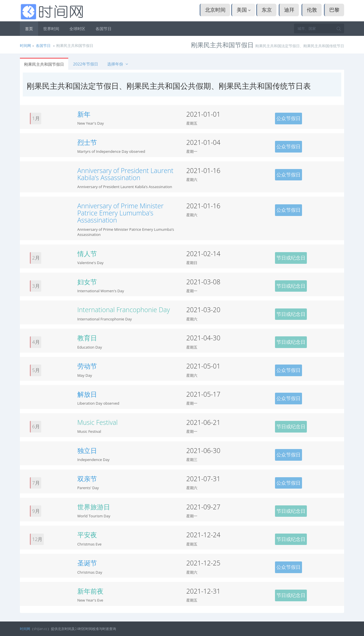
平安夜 (87, 535)
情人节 (87, 254)
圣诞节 (87, 563)
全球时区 (77, 29)
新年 (84, 114)
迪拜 (289, 10)
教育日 (87, 338)
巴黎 (334, 10)
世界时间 (51, 29)
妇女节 (87, 282)
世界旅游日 (94, 507)
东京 (267, 10)
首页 (29, 29)
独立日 (87, 450)
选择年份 (118, 64)
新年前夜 (90, 591)
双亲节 (87, 479)
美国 (244, 10)
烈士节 (87, 142)
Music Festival (98, 422)
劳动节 (87, 366)
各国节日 (104, 29)
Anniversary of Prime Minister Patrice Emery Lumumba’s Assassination (120, 213)
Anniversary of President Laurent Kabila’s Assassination (125, 174)
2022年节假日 (86, 64)
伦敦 (312, 10)
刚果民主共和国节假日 (44, 64)
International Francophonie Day (124, 310)
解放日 (87, 394)
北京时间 (215, 10)
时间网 (25, 46)
